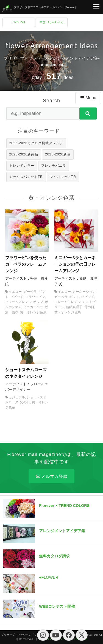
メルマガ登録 (51, 476)
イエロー (15, 292)
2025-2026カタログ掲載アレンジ (36, 143)
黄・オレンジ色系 (33, 312)
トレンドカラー (22, 166)
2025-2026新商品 (24, 154)
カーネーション (84, 292)
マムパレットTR (63, 177)
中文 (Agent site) (51, 22)
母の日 (89, 307)
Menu (88, 98)
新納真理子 (74, 307)
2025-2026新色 (58, 154)
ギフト (74, 297)
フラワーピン (35, 297)
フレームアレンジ (18, 302)
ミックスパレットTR (26, 177)
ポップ (38, 302)
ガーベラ (30, 292)
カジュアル (17, 397)
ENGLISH (19, 22)
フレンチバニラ (54, 166)
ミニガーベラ (33, 307)
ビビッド (17, 297)
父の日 (25, 402)
